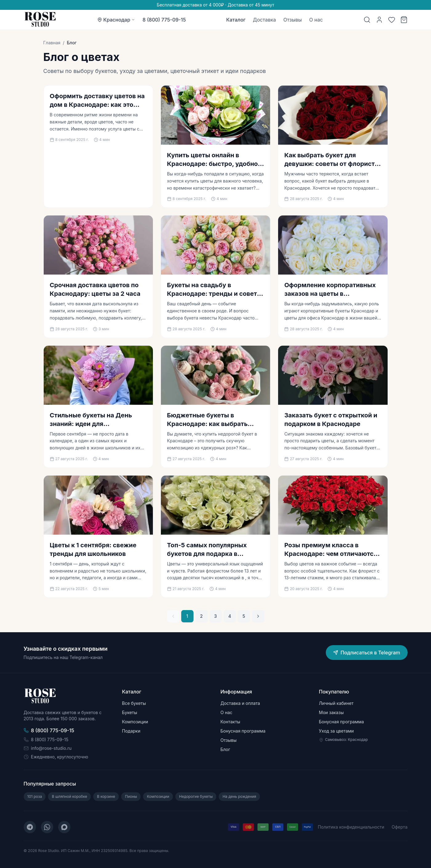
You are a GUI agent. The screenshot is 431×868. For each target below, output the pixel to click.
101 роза (35, 796)
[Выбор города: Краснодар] (116, 20)
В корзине (106, 796)
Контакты (230, 722)
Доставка (264, 20)
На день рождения (239, 796)
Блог (225, 749)
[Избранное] (392, 20)
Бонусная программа (243, 731)
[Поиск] (367, 20)
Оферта (399, 827)
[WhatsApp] (47, 827)
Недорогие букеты (196, 796)
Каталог (236, 20)
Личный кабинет (336, 703)
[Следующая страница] (258, 616)
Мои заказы (331, 712)
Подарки (131, 731)
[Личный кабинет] (379, 20)
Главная (52, 43)
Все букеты (134, 703)
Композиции (135, 722)
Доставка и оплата (240, 703)
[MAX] (64, 827)
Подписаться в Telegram (367, 653)
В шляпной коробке (69, 796)
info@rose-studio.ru (48, 748)
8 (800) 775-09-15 (164, 20)
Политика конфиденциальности (351, 827)
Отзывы (293, 20)
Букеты (130, 712)
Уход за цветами (337, 731)
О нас (316, 20)
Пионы (131, 796)
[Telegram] (30, 827)
